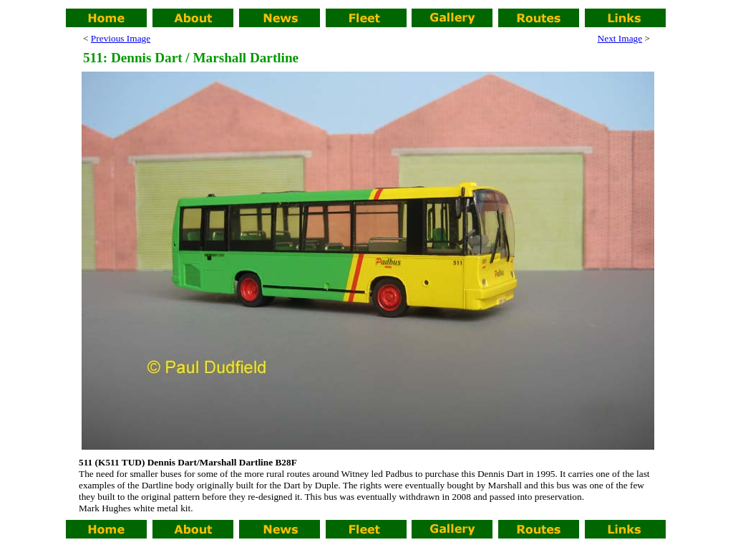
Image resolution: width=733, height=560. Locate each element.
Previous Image (121, 38)
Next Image (620, 38)
